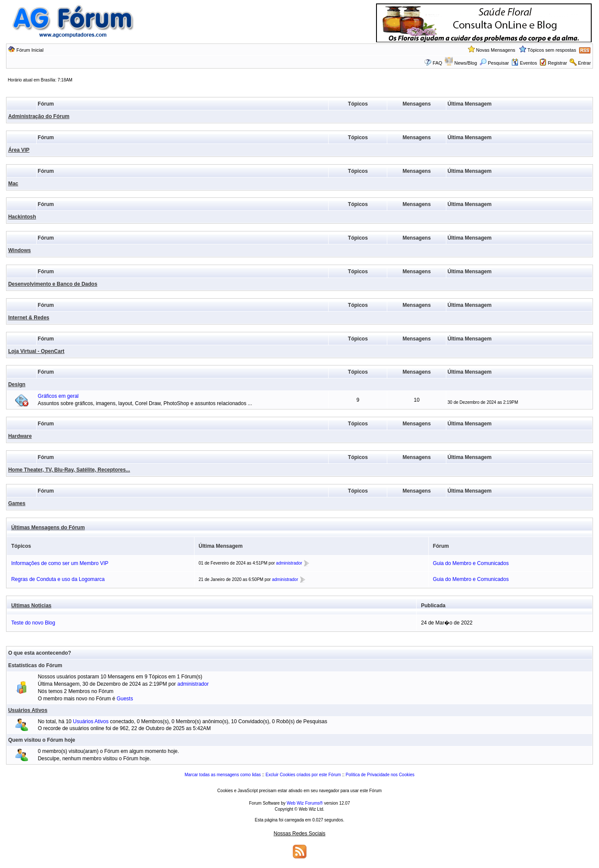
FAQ (437, 63)
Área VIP (19, 150)
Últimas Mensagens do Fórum (48, 528)
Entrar (584, 63)
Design (17, 384)
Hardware (20, 436)
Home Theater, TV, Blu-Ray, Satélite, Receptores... (69, 470)
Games (17, 503)
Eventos (524, 63)
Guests (125, 699)
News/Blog (466, 63)
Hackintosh (22, 217)
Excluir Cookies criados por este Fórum (303, 775)
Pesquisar (494, 63)
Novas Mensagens (496, 50)
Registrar (557, 63)
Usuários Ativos (28, 710)
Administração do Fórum (39, 116)
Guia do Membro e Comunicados (471, 563)
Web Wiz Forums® (305, 803)
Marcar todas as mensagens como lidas (223, 775)
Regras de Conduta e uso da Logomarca (58, 579)
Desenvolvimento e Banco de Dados (53, 284)
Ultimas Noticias (31, 606)
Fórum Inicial (30, 50)
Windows (20, 250)
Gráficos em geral (58, 396)
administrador (289, 563)
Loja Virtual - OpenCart (36, 351)
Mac (13, 184)
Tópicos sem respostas (552, 50)
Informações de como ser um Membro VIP (60, 563)
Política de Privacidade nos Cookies (380, 775)
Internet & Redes (29, 318)
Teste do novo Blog (33, 623)
